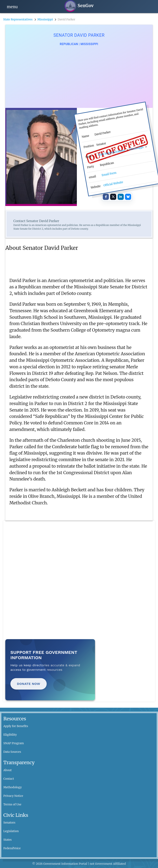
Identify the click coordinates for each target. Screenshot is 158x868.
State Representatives (18, 19)
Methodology (13, 787)
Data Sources (12, 752)
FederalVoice (12, 848)
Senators (9, 823)
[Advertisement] (79, 77)
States (8, 840)
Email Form (109, 174)
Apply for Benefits (16, 726)
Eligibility (10, 735)
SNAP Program (14, 743)
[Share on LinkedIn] (121, 197)
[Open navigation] (12, 7)
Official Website (113, 184)
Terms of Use (12, 804)
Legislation (11, 831)
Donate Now (29, 684)
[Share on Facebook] (106, 197)
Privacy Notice (13, 796)
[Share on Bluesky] (128, 197)
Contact (9, 779)
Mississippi (45, 19)
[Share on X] (113, 197)
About (8, 770)
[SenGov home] (79, 6)
